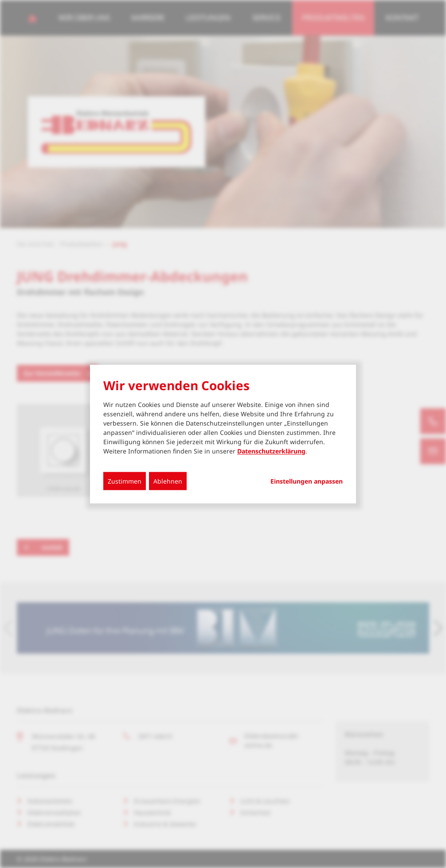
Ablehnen (168, 481)
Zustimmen (125, 481)
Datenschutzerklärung (271, 451)
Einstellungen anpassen (307, 481)
